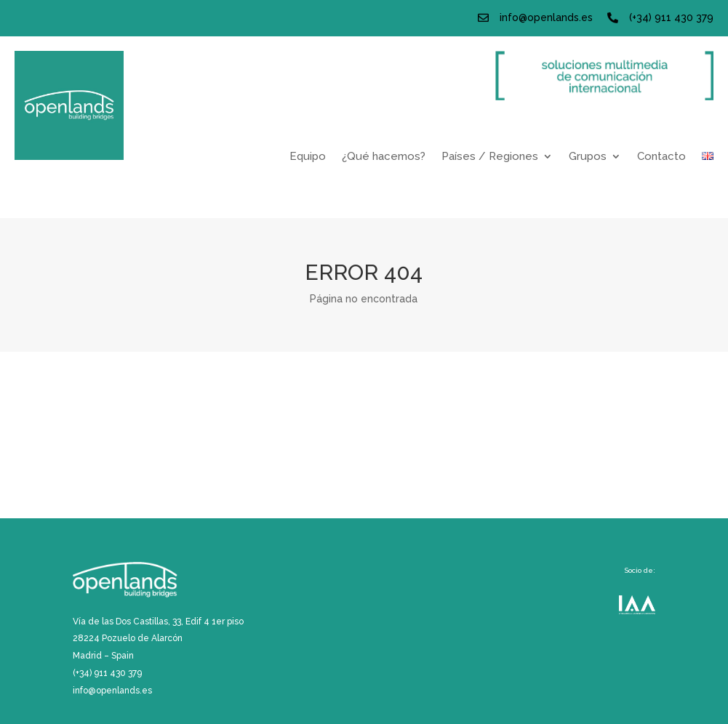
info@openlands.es (546, 17)
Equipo (308, 157)
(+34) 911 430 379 (671, 17)
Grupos (588, 157)
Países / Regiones (490, 157)
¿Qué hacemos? (384, 157)
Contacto (661, 157)
